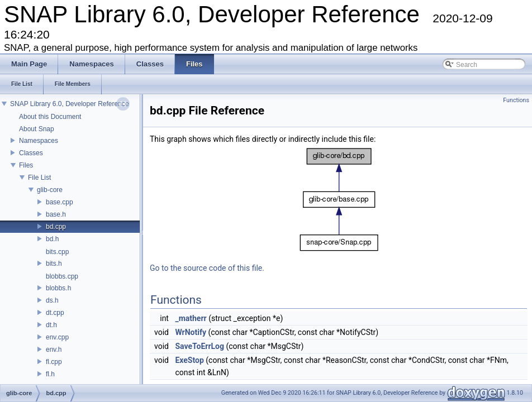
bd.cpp (56, 227)
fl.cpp (54, 362)
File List (39, 178)
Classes (31, 153)
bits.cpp (57, 252)
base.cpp (60, 202)
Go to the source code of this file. (207, 268)
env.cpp (57, 337)
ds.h (52, 300)
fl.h (50, 374)
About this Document (50, 117)
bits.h (54, 264)
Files (26, 165)
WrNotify (191, 332)
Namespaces (39, 141)
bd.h (52, 239)
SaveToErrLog (199, 346)
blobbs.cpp (62, 276)
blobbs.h (58, 288)
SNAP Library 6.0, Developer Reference (70, 104)
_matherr (191, 318)
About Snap (37, 129)
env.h (54, 350)
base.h (56, 214)
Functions (516, 100)
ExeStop (189, 360)
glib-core (50, 190)
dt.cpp (55, 313)
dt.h (51, 325)
